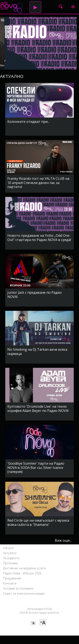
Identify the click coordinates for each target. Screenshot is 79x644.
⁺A (43, 622)
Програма (10, 563)
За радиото (11, 558)
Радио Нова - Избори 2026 (22, 573)
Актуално (10, 553)
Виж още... (63, 540)
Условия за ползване (18, 588)
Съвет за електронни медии (24, 593)
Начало (9, 548)
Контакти (10, 583)
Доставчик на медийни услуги (25, 568)
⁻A (33, 623)
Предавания (12, 578)
